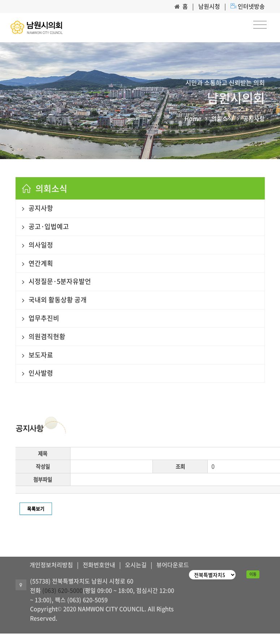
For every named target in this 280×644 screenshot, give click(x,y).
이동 (253, 574)
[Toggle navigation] (260, 25)
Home (193, 118)
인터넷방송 (251, 6)
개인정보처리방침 (51, 565)
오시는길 (136, 565)
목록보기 (36, 509)
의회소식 (222, 118)
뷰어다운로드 (173, 565)
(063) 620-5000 (63, 590)
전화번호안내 (99, 565)
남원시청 (209, 6)
